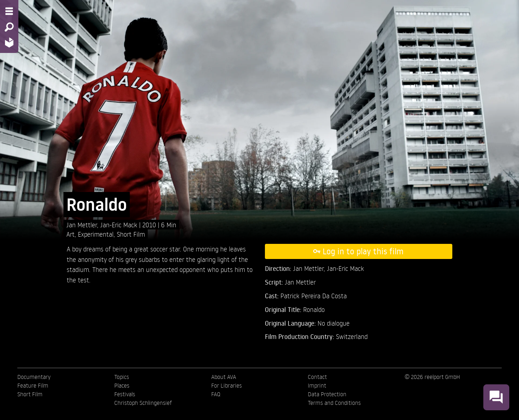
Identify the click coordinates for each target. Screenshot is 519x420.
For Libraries (227, 385)
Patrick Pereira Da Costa (314, 296)
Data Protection (327, 394)
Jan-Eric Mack (120, 225)
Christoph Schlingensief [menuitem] (143, 403)
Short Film (131, 234)
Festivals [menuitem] (125, 394)
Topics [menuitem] (122, 377)
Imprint (317, 385)
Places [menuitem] (122, 385)
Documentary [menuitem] (34, 377)
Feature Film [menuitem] (33, 385)
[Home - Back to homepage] (9, 42)
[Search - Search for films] (9, 27)
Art (70, 234)
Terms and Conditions (334, 403)
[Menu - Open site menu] (9, 11)
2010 (150, 225)
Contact (317, 377)
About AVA (224, 377)
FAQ (216, 394)
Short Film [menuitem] (30, 394)
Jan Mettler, (83, 225)
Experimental (96, 234)
